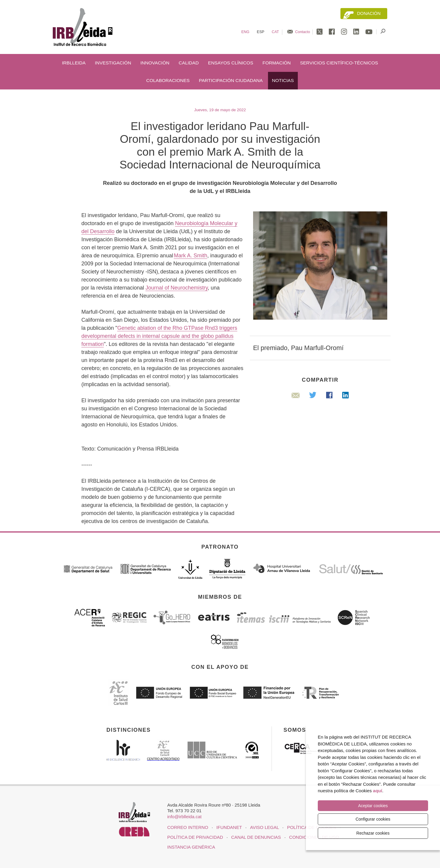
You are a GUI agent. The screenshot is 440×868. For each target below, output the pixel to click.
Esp (261, 32)
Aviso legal (265, 827)
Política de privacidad (195, 837)
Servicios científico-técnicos (339, 63)
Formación (276, 63)
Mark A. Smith (190, 256)
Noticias (283, 80)
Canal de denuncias (256, 837)
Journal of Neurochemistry (177, 288)
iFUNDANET (229, 827)
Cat (275, 32)
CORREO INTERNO (188, 827)
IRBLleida (74, 63)
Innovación (155, 63)
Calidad (189, 63)
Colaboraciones (168, 80)
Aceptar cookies (373, 806)
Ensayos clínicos (231, 63)
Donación (369, 13)
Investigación (113, 63)
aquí (378, 791)
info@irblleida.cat (184, 817)
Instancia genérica (191, 847)
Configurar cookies (373, 819)
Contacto (303, 32)
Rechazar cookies (373, 833)
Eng (245, 32)
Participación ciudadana (231, 80)
